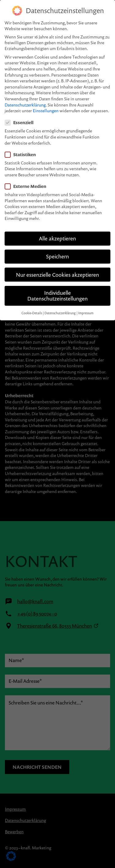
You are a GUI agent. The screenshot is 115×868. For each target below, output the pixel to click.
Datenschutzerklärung (25, 97)
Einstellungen (46, 103)
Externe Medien (25, 179)
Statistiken (20, 147)
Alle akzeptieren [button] (57, 231)
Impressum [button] (86, 305)
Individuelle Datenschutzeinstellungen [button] (57, 288)
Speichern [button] (57, 249)
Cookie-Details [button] (32, 305)
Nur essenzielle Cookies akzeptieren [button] (57, 267)
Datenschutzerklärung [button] (60, 305)
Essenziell (19, 115)
